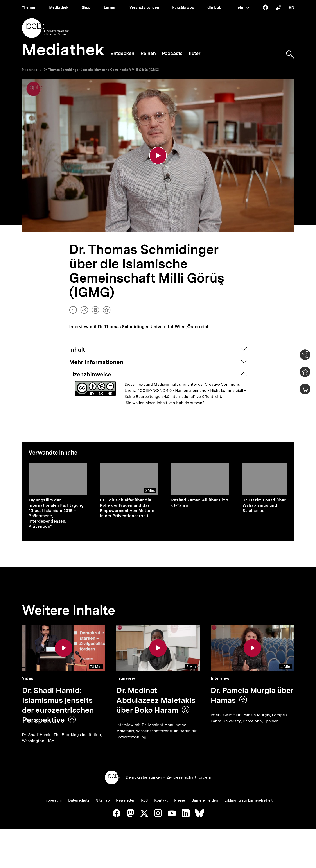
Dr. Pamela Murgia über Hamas (252, 696)
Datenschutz (79, 815)
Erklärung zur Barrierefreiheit (249, 815)
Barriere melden (205, 815)
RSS (145, 815)
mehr (242, 7)
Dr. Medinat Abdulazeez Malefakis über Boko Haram (156, 701)
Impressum (53, 815)
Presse (180, 815)
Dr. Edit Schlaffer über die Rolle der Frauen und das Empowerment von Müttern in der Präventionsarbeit (127, 509)
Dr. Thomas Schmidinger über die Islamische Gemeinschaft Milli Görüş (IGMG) (101, 70)
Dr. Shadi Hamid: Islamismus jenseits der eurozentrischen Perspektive (58, 706)
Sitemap (103, 815)
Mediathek (30, 70)
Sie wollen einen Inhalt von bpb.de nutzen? (165, 403)
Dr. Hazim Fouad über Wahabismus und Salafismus (264, 506)
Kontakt (161, 815)
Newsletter (125, 815)
